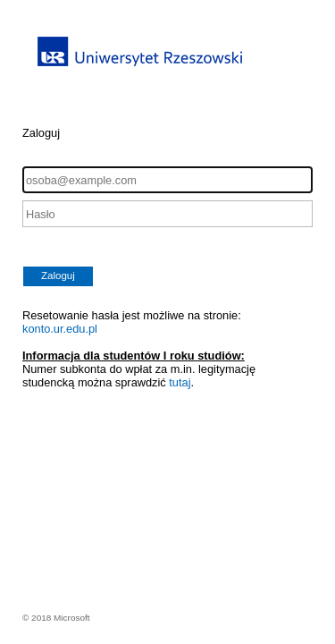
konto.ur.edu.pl (60, 329)
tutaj (180, 382)
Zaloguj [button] (58, 275)
